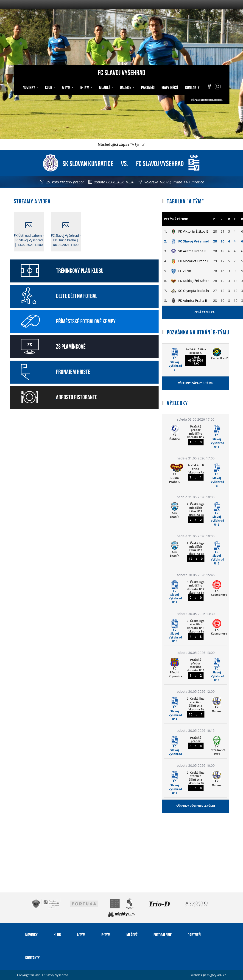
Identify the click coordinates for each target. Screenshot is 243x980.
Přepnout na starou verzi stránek (207, 100)
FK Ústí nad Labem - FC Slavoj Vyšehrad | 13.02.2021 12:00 (29, 234)
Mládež (106, 87)
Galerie (127, 87)
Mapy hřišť (170, 87)
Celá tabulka (204, 312)
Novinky (30, 87)
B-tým (86, 87)
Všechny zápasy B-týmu (196, 383)
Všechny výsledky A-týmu (196, 806)
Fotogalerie (163, 934)
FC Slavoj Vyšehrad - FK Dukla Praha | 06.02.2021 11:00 (66, 234)
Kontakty (192, 87)
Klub (50, 87)
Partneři (148, 87)
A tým (68, 87)
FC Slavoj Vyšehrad (121, 72)
